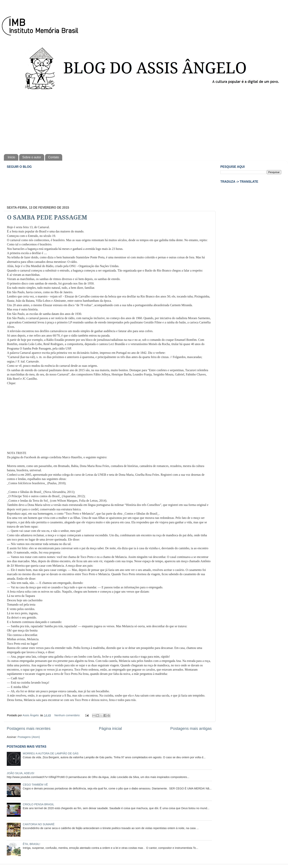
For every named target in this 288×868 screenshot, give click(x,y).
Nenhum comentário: (68, 715)
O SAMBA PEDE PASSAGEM (47, 217)
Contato (54, 157)
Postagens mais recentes (29, 728)
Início (11, 157)
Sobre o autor (32, 157)
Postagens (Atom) (29, 737)
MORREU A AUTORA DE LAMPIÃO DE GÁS (51, 753)
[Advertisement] (144, 121)
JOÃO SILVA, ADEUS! (21, 773)
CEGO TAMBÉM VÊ (35, 785)
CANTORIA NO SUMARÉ (39, 824)
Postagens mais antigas (191, 728)
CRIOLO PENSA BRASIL (38, 804)
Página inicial (110, 728)
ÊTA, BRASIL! (32, 844)
